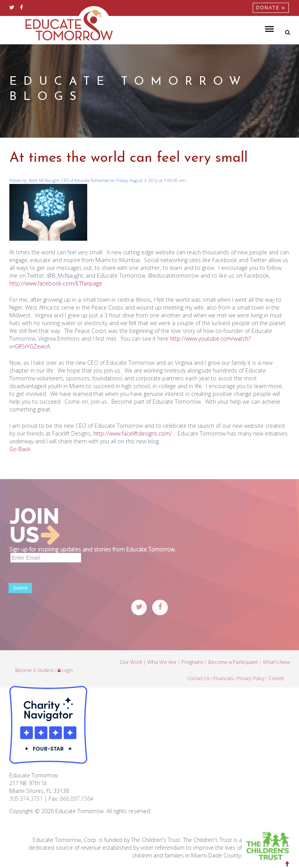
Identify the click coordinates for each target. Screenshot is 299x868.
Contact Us (198, 681)
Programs (192, 665)
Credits (276, 681)
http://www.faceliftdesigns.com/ (133, 433)
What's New (276, 665)
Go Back (20, 449)
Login (65, 673)
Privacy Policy (251, 681)
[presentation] (69, 581)
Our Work (131, 665)
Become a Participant (233, 665)
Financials (223, 681)
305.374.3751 (26, 799)
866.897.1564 (77, 799)
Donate (271, 8)
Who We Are (162, 665)
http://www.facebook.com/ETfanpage (56, 283)
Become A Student (34, 673)
